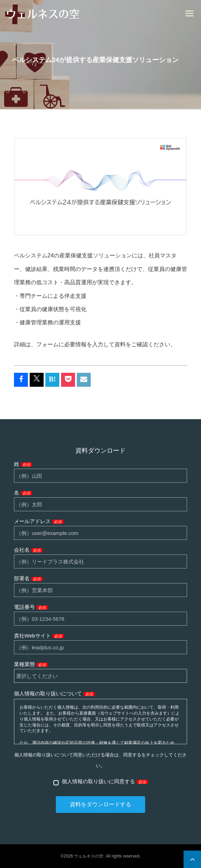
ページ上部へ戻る (192, 859)
